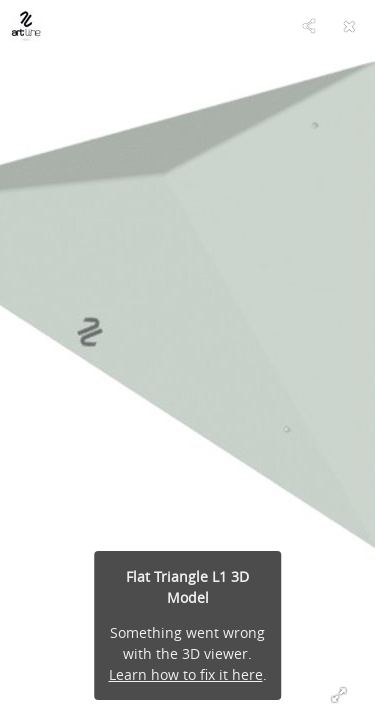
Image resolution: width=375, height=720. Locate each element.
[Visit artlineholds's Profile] (26, 26)
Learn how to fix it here (186, 674)
